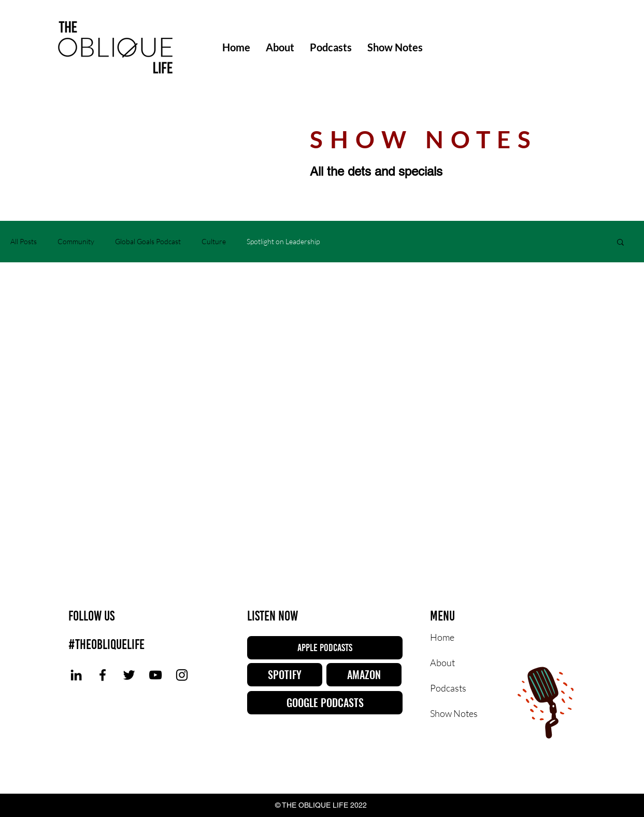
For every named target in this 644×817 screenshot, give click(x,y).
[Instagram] (182, 675)
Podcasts (448, 688)
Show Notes (454, 713)
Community (76, 241)
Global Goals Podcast (148, 241)
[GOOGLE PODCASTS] (325, 703)
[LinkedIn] (76, 675)
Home (442, 637)
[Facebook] (103, 675)
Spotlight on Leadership (283, 241)
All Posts (24, 241)
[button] (620, 243)
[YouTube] (155, 675)
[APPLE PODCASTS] (325, 648)
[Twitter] (129, 675)
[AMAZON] (364, 675)
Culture (214, 241)
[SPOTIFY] (285, 675)
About (442, 663)
